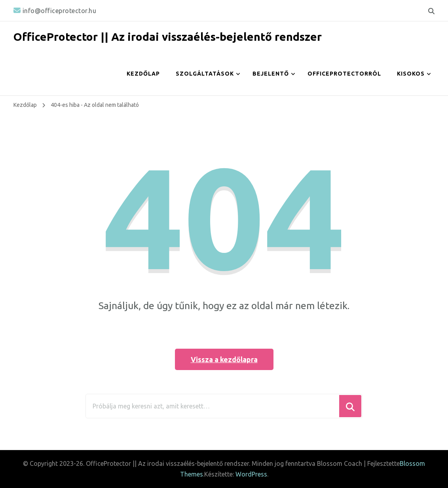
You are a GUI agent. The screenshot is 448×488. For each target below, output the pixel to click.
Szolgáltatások (205, 74)
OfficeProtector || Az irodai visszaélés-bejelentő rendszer (168, 37)
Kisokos (411, 74)
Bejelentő (271, 74)
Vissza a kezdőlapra (224, 359)
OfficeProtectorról (344, 74)
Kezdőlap (143, 74)
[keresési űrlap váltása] (431, 11)
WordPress (251, 474)
